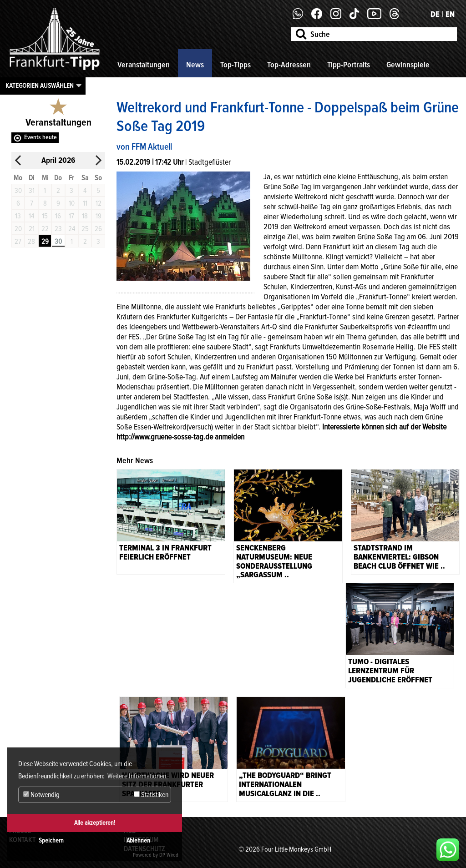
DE (435, 14)
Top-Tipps (236, 65)
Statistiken (151, 795)
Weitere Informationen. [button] (138, 776)
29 (45, 242)
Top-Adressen (289, 65)
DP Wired (169, 855)
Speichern (51, 840)
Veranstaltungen (144, 65)
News (195, 65)
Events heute (41, 137)
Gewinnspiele (408, 65)
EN (450, 14)
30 (58, 242)
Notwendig (41, 795)
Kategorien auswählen (40, 86)
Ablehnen (138, 840)
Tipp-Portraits (349, 65)
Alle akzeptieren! (95, 823)
